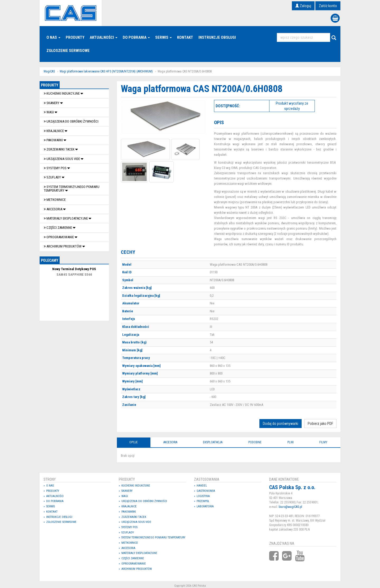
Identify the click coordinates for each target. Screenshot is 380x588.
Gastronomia (206, 491)
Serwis (163, 37)
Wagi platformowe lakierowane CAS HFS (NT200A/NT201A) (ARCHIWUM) (106, 71)
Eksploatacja (213, 442)
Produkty (75, 37)
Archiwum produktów (63, 246)
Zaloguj (303, 6)
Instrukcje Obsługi (217, 37)
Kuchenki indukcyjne (62, 93)
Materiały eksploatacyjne (66, 218)
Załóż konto (328, 6)
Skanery (52, 103)
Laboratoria (205, 506)
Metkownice (55, 200)
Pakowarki (54, 140)
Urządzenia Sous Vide (62, 159)
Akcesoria (53, 209)
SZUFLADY (53, 177)
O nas (53, 37)
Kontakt (185, 37)
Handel (202, 486)
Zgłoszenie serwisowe (68, 51)
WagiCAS (49, 71)
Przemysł (203, 501)
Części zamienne (58, 228)
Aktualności (104, 37)
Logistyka (203, 496)
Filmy (323, 442)
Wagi (49, 112)
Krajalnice (54, 131)
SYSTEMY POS (56, 168)
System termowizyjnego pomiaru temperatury (72, 189)
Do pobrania (136, 37)
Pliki (291, 442)
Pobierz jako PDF (320, 424)
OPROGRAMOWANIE (59, 237)
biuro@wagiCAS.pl (290, 507)
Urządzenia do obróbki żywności (71, 121)
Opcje (134, 442)
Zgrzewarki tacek (60, 149)
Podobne (255, 442)
